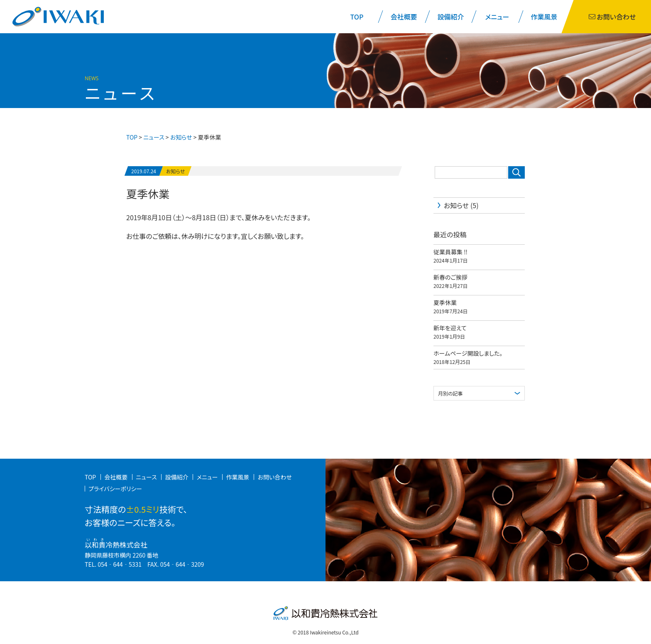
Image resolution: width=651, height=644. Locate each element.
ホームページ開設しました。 (468, 353)
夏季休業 (148, 193)
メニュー (497, 17)
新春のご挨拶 (450, 277)
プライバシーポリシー (115, 489)
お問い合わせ (275, 477)
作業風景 (544, 17)
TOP (357, 17)
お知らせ (175, 171)
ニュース (154, 137)
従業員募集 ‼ (450, 252)
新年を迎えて (450, 328)
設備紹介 (450, 17)
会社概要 (404, 17)
